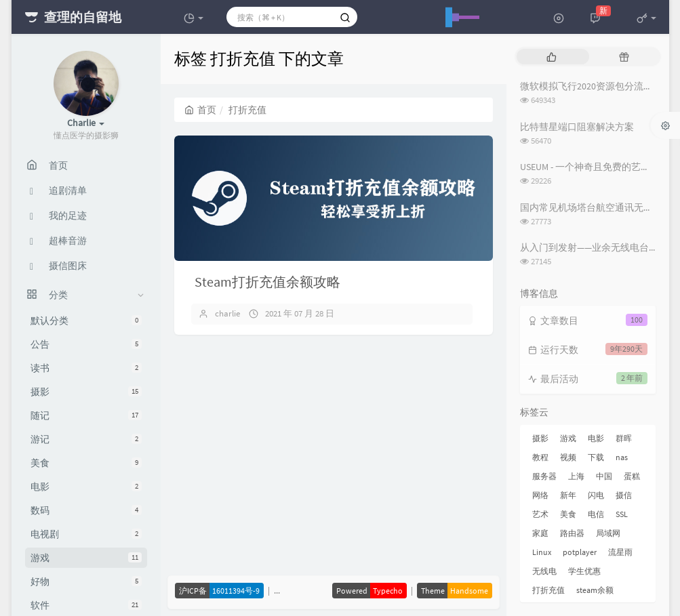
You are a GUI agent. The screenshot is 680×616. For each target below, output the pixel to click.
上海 (576, 476)
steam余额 (595, 590)
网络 (540, 495)
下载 (596, 457)
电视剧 (86, 534)
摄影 (86, 392)
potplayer (580, 552)
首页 (200, 110)
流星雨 (620, 552)
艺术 (540, 514)
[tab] (552, 57)
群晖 (624, 438)
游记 (86, 439)
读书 (86, 368)
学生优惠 (584, 571)
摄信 (624, 495)
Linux (542, 552)
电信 (596, 514)
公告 (86, 344)
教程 (540, 457)
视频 (568, 457)
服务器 (544, 476)
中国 (604, 476)
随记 (86, 415)
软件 (86, 605)
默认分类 (86, 321)
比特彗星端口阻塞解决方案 (577, 127)
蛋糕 (632, 476)
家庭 (540, 533)
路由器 (572, 533)
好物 (86, 581)
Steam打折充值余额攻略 (267, 282)
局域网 (608, 533)
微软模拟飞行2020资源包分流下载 (591, 86)
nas (622, 457)
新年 (568, 495)
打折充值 (548, 590)
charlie (227, 313)
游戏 (86, 558)
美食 (86, 463)
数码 (86, 510)
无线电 (544, 571)
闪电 (596, 495)
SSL (622, 514)
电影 (86, 487)
